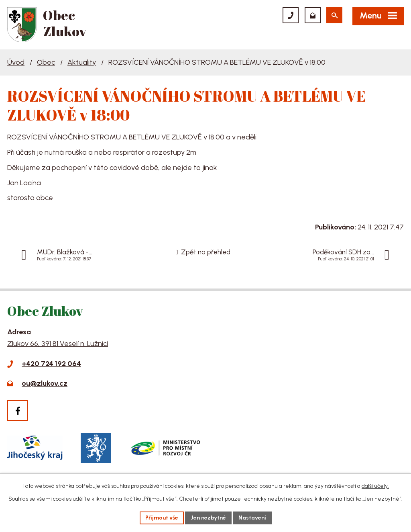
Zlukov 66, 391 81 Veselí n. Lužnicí (58, 344)
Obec (46, 62)
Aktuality (82, 62)
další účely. (375, 486)
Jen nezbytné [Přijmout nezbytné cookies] (208, 518)
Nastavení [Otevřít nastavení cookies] (252, 518)
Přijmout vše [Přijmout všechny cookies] (162, 518)
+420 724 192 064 (51, 364)
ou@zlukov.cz (45, 383)
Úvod (16, 62)
